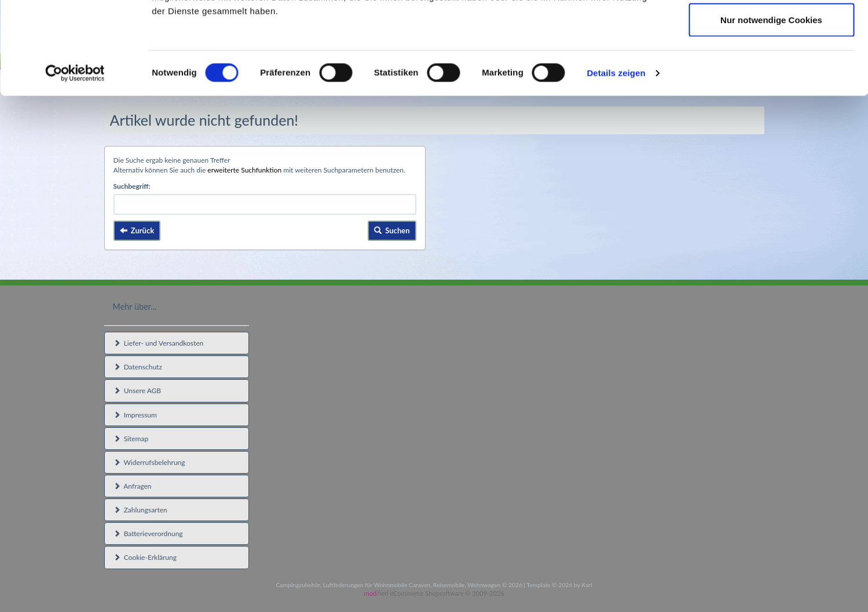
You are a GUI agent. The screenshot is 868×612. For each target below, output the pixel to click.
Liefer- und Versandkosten (159, 343)
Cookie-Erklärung (145, 557)
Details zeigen (616, 160)
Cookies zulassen (771, 30)
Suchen (392, 230)
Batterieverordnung (148, 534)
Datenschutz (138, 367)
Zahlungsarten (140, 510)
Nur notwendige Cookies (771, 106)
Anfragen (133, 486)
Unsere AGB (138, 391)
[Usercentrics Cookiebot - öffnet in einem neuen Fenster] (75, 160)
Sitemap (131, 439)
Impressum (135, 415)
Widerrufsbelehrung (149, 462)
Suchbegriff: (132, 186)
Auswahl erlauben (771, 69)
